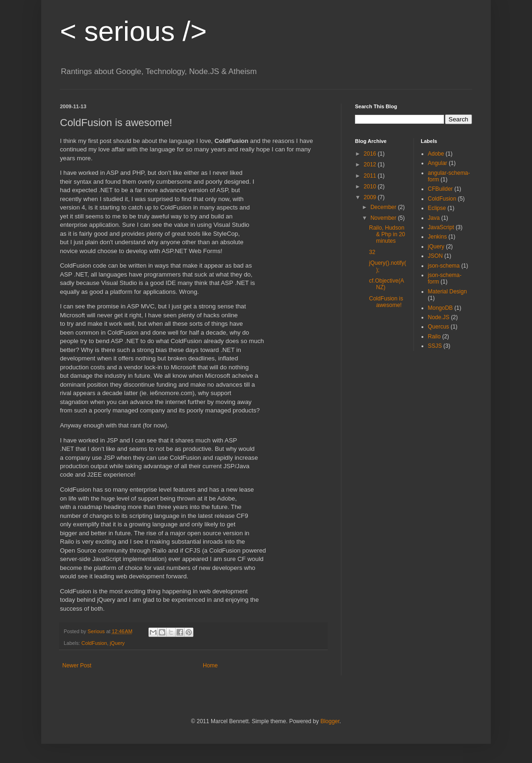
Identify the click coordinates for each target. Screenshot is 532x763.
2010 (371, 187)
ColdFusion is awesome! (386, 302)
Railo (434, 337)
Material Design (447, 292)
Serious (97, 631)
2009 (371, 197)
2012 (371, 165)
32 (372, 252)
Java (434, 218)
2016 (371, 154)
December (384, 207)
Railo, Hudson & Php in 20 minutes (387, 235)
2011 (371, 176)
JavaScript (441, 227)
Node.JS (439, 317)
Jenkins (438, 237)
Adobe (436, 154)
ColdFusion (94, 643)
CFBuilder (440, 189)
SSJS (435, 346)
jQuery (117, 643)
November (384, 218)
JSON (436, 256)
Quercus (439, 327)
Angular (438, 163)
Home (210, 666)
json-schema (444, 266)
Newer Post (77, 666)
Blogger (330, 721)
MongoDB (440, 308)
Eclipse (437, 208)
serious (133, 31)
